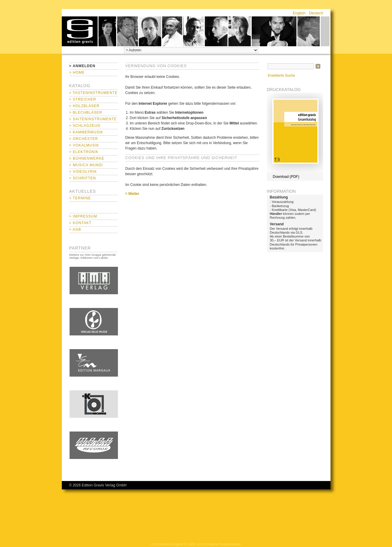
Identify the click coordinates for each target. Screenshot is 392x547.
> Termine (80, 198)
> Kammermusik (86, 132)
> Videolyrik (83, 172)
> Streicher (83, 99)
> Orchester (84, 139)
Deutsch (316, 13)
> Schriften (83, 178)
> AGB (75, 229)
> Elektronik (84, 152)
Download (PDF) (286, 177)
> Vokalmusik (84, 145)
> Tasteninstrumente (93, 93)
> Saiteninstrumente (93, 119)
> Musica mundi (86, 165)
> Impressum (83, 216)
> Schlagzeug (85, 126)
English (299, 13)
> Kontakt (80, 223)
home (80, 31)
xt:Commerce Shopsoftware (219, 544)
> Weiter (132, 194)
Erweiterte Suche (281, 75)
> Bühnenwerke (87, 158)
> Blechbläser (86, 113)
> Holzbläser (84, 106)
